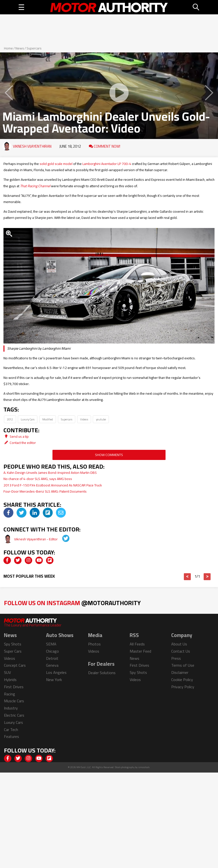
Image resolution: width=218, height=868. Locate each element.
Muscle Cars (14, 701)
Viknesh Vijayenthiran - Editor (36, 539)
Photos (94, 644)
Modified (48, 419)
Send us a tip (16, 436)
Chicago (52, 651)
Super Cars (13, 651)
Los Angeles (56, 672)
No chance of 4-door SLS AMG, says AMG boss (38, 479)
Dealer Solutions (102, 673)
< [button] (187, 577)
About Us (179, 644)
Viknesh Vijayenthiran (32, 146)
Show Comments (109, 455)
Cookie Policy (182, 680)
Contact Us (181, 651)
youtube (101, 419)
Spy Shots (13, 644)
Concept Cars (15, 665)
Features (12, 736)
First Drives (14, 687)
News (20, 48)
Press (176, 658)
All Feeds (137, 644)
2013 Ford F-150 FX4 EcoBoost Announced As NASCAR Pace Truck (53, 485)
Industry (11, 708)
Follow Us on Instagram (72, 603)
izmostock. (144, 767)
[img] (8, 513)
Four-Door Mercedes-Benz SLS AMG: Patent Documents (45, 491)
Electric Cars (14, 715)
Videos (84, 419)
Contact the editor (20, 443)
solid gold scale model (56, 164)
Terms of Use (183, 665)
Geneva (52, 665)
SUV (7, 672)
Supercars (34, 48)
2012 (10, 419)
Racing (10, 694)
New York (54, 680)
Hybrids (10, 680)
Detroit (52, 658)
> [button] (207, 577)
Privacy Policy (183, 687)
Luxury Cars (28, 419)
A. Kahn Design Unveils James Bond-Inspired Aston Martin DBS (50, 473)
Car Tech (11, 730)
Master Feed (140, 651)
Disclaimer (180, 672)
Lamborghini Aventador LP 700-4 (107, 164)
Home (8, 48)
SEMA (51, 644)
